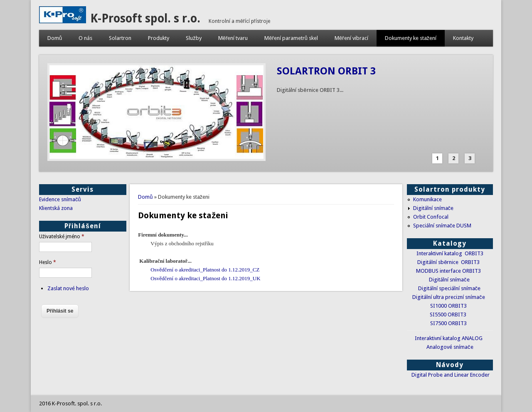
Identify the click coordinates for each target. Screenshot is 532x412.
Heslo (48, 262)
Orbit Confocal (431, 217)
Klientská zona (56, 208)
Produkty (159, 38)
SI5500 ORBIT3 (448, 315)
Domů (55, 38)
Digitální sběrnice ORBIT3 (448, 262)
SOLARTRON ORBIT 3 (326, 71)
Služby (194, 38)
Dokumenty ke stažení (411, 38)
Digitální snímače (433, 208)
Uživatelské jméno (62, 237)
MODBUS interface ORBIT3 (448, 271)
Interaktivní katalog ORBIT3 (450, 253)
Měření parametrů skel (291, 38)
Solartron (120, 38)
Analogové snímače (450, 347)
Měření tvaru (233, 38)
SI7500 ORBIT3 (448, 323)
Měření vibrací (351, 38)
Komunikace (427, 199)
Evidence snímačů (60, 199)
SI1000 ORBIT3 (448, 306)
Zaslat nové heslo (68, 288)
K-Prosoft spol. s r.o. (145, 19)
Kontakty (463, 38)
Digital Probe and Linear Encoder (451, 375)
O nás (85, 38)
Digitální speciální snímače (449, 288)
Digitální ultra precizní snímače (449, 297)
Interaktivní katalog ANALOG (449, 338)
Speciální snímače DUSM (442, 226)
